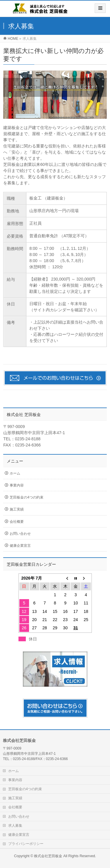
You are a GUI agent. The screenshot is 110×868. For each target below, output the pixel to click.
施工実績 (17, 509)
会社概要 (17, 522)
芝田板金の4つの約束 (27, 497)
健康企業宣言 (20, 546)
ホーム (15, 473)
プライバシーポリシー (26, 844)
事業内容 (17, 485)
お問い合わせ (20, 534)
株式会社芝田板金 (48, 856)
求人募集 (15, 826)
